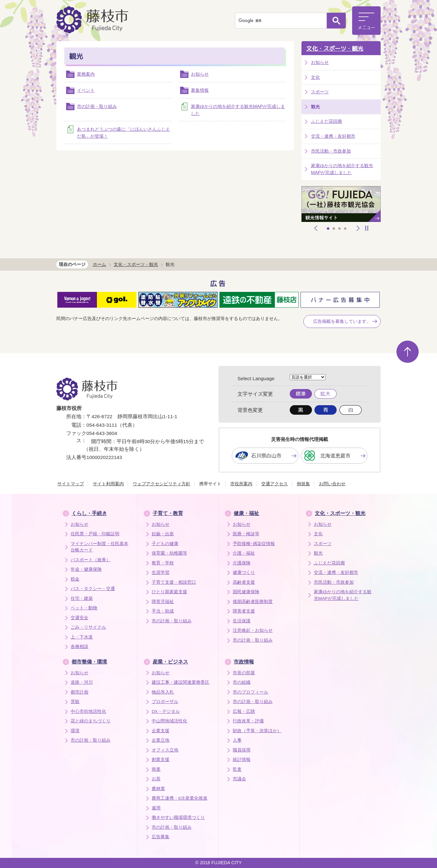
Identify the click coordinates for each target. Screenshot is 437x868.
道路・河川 (82, 682)
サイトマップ (71, 484)
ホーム (99, 264)
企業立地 (161, 740)
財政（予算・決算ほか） (257, 731)
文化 (315, 77)
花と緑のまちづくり (91, 721)
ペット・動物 (84, 608)
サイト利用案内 (108, 484)
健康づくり (244, 572)
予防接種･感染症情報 (254, 544)
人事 (237, 740)
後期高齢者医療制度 (253, 602)
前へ (316, 228)
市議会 (239, 779)
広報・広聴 (244, 711)
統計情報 (242, 760)
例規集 (303, 484)
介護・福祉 (244, 553)
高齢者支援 (244, 582)
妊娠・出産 (163, 534)
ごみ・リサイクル (88, 627)
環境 (75, 731)
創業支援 (161, 760)
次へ (358, 228)
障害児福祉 (163, 602)
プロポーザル (165, 702)
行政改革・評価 (248, 721)
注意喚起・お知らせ (253, 630)
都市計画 (79, 692)
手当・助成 (163, 611)
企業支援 (161, 731)
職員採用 (242, 750)
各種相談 (79, 647)
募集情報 (200, 90)
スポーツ (320, 92)
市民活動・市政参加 (331, 151)
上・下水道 (82, 637)
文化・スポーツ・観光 (335, 49)
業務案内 (86, 74)
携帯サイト (210, 484)
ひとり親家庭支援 (169, 592)
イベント (86, 90)
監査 (237, 769)
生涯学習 (161, 572)
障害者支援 (244, 611)
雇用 (156, 808)
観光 (318, 553)
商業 (156, 769)
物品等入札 (163, 692)
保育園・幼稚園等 (169, 553)
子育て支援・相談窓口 (174, 582)
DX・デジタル (166, 711)
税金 (75, 579)
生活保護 (242, 621)
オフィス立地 (165, 750)
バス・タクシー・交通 (93, 589)
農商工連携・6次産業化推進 (180, 798)
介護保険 (242, 563)
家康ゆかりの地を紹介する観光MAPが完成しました (342, 169)
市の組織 (242, 682)
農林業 (158, 789)
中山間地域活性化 (169, 721)
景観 (75, 702)
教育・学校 (163, 563)
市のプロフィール (250, 692)
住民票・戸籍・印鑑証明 (95, 534)
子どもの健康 (165, 544)
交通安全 (79, 618)
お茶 (156, 779)
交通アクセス (275, 484)
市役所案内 (241, 484)
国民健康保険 (246, 592)
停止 (367, 228)
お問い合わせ (332, 484)
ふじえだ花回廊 (326, 121)
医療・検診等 (246, 534)
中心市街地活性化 (88, 711)
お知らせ (200, 74)
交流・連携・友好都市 (333, 136)
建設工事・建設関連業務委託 (180, 682)
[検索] (282, 21)
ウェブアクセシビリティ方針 (161, 484)
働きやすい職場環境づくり (178, 818)
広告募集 (161, 837)
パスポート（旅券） (91, 560)
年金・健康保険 (86, 569)
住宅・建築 (82, 598)
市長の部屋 (244, 673)
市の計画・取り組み (97, 106)
